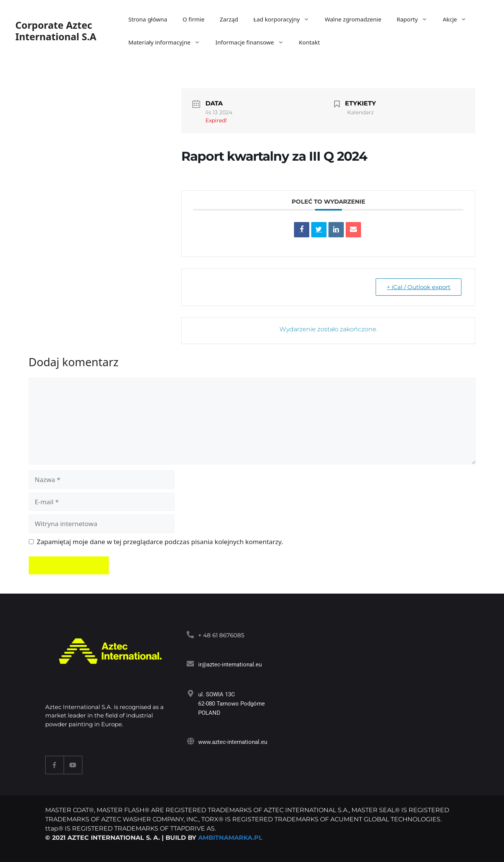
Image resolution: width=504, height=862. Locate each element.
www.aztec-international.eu (233, 742)
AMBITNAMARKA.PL (230, 838)
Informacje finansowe (253, 42)
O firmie (193, 19)
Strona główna (148, 19)
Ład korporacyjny (285, 19)
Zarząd (229, 19)
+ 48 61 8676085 (221, 635)
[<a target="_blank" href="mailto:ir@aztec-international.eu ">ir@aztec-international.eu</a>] (190, 664)
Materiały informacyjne (168, 42)
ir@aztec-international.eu (230, 665)
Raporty (416, 19)
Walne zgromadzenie (353, 19)
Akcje (458, 19)
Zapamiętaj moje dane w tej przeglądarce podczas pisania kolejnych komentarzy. (160, 542)
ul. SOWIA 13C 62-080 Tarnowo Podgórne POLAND (231, 704)
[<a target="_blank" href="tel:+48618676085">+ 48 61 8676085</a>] (190, 634)
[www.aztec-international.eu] (190, 741)
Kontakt (309, 42)
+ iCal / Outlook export (419, 287)
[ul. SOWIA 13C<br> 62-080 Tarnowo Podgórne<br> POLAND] (190, 693)
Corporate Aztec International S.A (56, 31)
